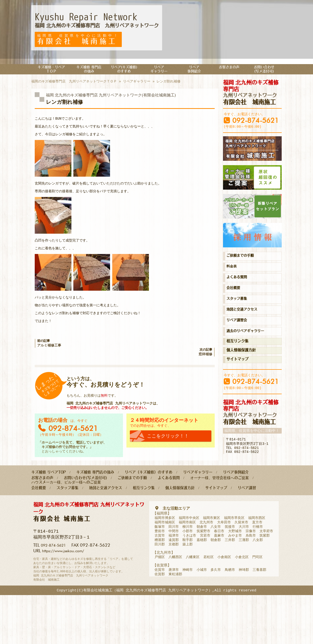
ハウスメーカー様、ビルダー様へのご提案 (66, 524)
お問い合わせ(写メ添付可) (264, 70)
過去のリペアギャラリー (248, 344)
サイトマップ (237, 373)
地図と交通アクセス (244, 322)
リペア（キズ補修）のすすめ (149, 513)
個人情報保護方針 (241, 363)
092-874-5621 (256, 125)
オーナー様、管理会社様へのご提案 (220, 519)
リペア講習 (247, 530)
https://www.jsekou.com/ (66, 593)
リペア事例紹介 (194, 70)
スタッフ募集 (238, 310)
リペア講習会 (238, 333)
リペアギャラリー (159, 70)
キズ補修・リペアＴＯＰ (51, 70)
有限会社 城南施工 (252, 95)
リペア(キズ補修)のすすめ (124, 70)
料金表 (232, 276)
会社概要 (234, 299)
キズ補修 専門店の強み (89, 70)
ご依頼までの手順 (242, 265)
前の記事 (83, 371)
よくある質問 (238, 288)
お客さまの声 (229, 68)
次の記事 (167, 381)
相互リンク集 (237, 354)
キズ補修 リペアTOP (49, 513)
